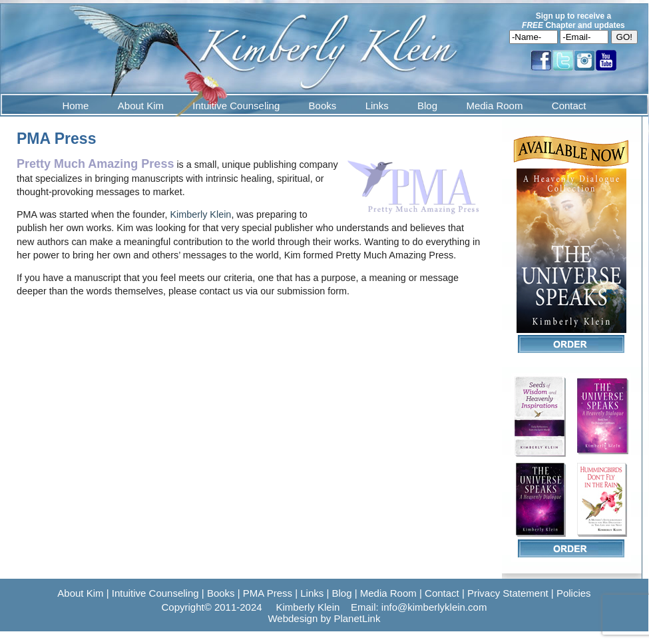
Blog (427, 106)
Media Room (494, 106)
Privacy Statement (508, 593)
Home (75, 106)
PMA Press (268, 593)
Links (377, 106)
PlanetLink (357, 618)
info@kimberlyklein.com (434, 607)
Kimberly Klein (200, 214)
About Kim (141, 106)
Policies (574, 593)
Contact (569, 106)
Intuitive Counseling (236, 106)
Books (323, 106)
